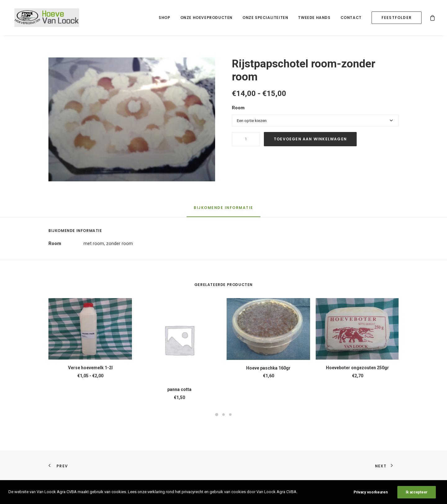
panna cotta (179, 389)
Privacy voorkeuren (371, 500)
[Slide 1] (217, 415)
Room (238, 108)
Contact (351, 18)
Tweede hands (314, 18)
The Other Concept (176, 492)
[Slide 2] (223, 415)
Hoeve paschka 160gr (268, 368)
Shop (164, 18)
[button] (132, 119)
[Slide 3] (230, 415)
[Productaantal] (246, 139)
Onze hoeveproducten (206, 18)
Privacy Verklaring (113, 492)
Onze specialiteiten (265, 18)
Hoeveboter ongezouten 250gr (357, 368)
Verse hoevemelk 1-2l (90, 368)
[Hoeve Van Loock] (44, 18)
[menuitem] (164, 18)
